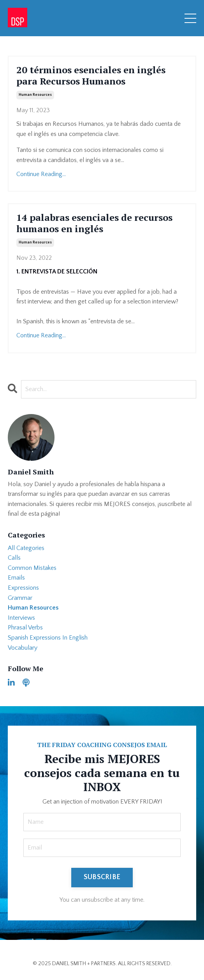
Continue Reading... (41, 174)
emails (16, 578)
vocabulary (23, 648)
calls (14, 558)
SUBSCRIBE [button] (102, 877)
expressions (23, 588)
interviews (21, 618)
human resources (35, 95)
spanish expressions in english (48, 638)
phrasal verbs (25, 627)
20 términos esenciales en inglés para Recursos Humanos (91, 76)
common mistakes (32, 568)
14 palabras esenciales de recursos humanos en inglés (94, 223)
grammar (20, 598)
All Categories (26, 548)
